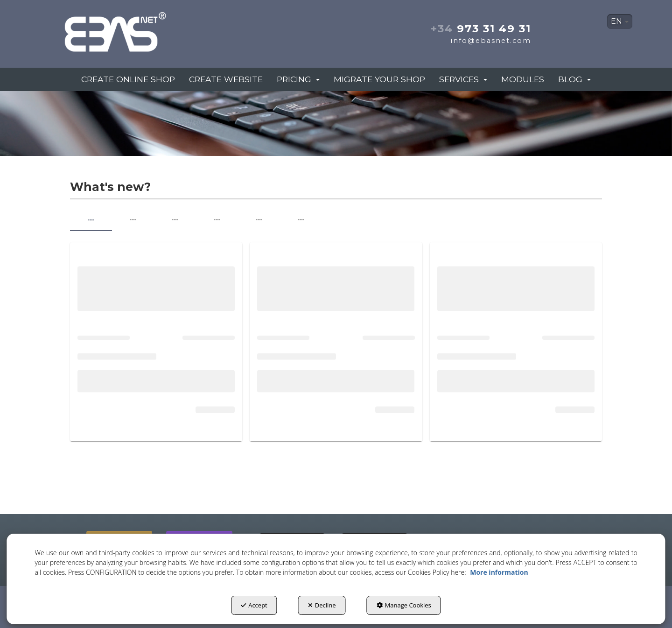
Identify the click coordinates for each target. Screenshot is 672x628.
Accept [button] (254, 605)
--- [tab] (91, 219)
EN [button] (620, 21)
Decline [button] (322, 605)
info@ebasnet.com (491, 41)
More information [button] (499, 572)
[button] (148, 29)
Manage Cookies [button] (404, 605)
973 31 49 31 (481, 28)
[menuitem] (620, 21)
